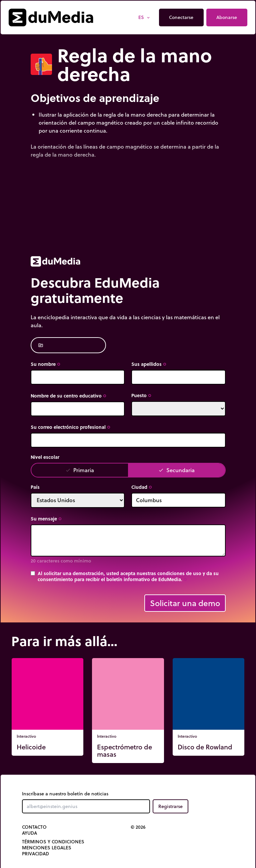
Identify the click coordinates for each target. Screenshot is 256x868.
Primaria (80, 470)
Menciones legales (47, 848)
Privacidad (35, 854)
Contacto (34, 827)
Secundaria (176, 470)
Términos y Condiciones (53, 842)
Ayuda (29, 833)
